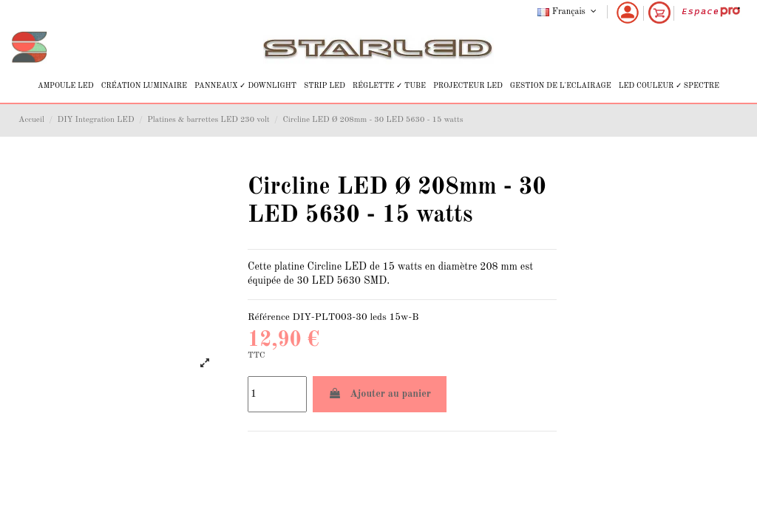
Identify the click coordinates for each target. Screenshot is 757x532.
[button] (66, 86)
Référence (269, 317)
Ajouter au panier (380, 393)
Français (568, 12)
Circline (325, 267)
